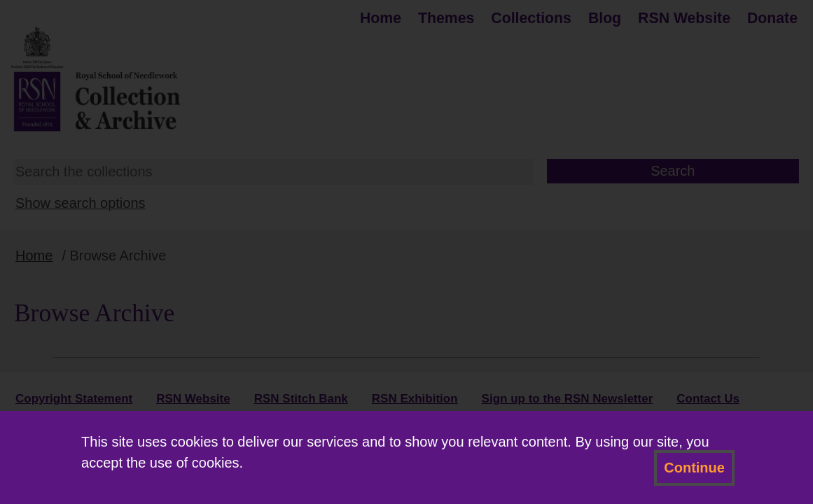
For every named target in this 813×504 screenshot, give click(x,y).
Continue (694, 468)
